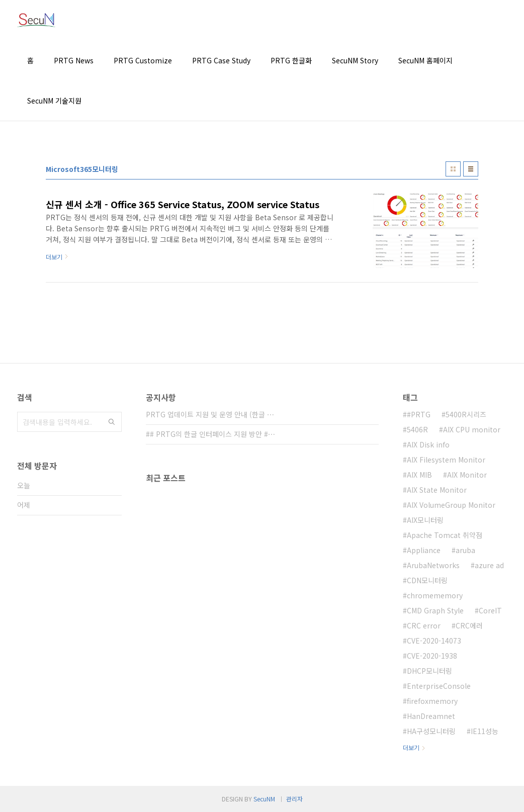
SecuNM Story (355, 60)
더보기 (411, 747)
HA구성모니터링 (431, 731)
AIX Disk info (428, 444)
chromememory (435, 595)
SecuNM (264, 799)
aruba (465, 550)
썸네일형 (453, 169)
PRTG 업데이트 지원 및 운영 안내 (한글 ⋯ (210, 414)
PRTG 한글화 (291, 60)
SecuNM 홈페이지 (425, 60)
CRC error (424, 625)
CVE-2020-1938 (432, 656)
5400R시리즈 (466, 414)
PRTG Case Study (221, 60)
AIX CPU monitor (472, 429)
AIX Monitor (467, 475)
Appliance (424, 550)
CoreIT (490, 610)
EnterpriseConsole (439, 686)
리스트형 (471, 169)
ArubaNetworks (433, 565)
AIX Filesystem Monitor (446, 460)
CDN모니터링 (427, 580)
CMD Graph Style (435, 610)
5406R (417, 429)
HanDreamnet (431, 716)
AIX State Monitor (437, 490)
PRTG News (74, 60)
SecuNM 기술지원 (54, 101)
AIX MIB (419, 475)
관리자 (294, 799)
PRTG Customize (143, 60)
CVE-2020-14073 (434, 641)
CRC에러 (469, 625)
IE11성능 (485, 731)
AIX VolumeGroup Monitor (451, 505)
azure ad (489, 565)
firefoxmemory (432, 701)
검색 (112, 422)
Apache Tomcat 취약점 (445, 535)
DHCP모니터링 (429, 671)
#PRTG (419, 414)
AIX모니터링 (425, 520)
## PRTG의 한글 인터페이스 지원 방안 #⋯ (210, 434)
